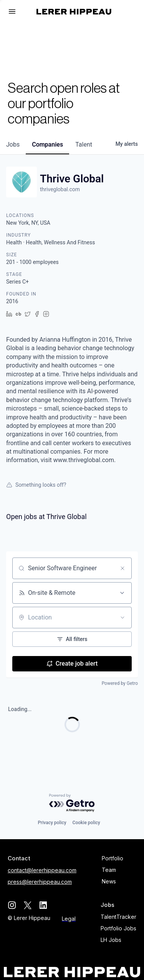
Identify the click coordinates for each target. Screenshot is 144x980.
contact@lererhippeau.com (42, 870)
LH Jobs (111, 940)
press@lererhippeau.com (40, 882)
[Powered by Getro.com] (72, 803)
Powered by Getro (120, 683)
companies (47, 144)
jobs (13, 144)
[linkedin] (43, 905)
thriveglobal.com (60, 189)
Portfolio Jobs (118, 928)
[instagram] (12, 905)
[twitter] (27, 905)
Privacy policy (52, 823)
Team (109, 870)
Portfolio (113, 858)
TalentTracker (118, 917)
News (109, 881)
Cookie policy (86, 823)
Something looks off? (36, 485)
